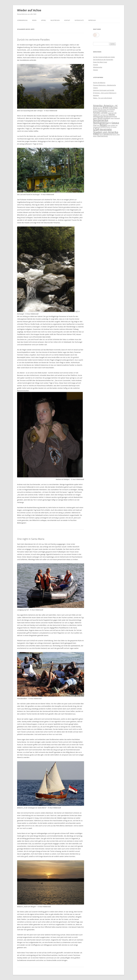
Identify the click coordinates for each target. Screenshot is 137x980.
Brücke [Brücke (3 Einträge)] (95, 109)
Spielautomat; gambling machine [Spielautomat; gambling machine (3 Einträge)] (102, 127)
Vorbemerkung (22, 20)
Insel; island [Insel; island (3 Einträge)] (110, 111)
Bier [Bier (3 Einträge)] (101, 108)
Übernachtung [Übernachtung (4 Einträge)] (102, 136)
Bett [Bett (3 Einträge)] (99, 108)
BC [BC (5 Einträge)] (117, 106)
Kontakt (67, 20)
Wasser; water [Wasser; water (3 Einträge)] (116, 135)
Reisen (34, 20)
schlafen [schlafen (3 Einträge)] (113, 125)
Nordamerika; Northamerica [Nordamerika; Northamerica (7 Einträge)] (101, 121)
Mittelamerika (98, 67)
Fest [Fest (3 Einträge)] (108, 109)
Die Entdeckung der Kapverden (103, 60)
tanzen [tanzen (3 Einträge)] (115, 127)
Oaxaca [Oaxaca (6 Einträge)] (115, 123)
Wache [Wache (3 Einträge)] (101, 135)
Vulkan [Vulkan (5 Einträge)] (96, 134)
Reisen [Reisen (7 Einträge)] (103, 125)
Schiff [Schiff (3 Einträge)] (109, 125)
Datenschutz (79, 20)
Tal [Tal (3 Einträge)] (112, 127)
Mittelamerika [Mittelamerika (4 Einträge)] (98, 116)
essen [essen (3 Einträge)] (105, 109)
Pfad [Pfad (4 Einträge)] (95, 125)
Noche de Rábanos (99, 83)
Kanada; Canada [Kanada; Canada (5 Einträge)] (100, 113)
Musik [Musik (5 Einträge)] (100, 118)
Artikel (44, 20)
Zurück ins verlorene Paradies (33, 39)
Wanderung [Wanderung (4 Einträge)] (108, 134)
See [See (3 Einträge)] (117, 125)
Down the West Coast (100, 62)
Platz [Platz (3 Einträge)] (98, 125)
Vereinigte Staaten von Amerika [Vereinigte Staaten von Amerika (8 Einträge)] (106, 131)
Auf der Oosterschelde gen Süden (104, 57)
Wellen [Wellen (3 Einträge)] (95, 136)
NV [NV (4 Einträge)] (110, 123)
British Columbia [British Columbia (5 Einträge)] (110, 108)
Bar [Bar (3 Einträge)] (114, 106)
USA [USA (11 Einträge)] (96, 129)
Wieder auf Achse (29, 10)
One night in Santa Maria (31, 539)
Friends (96, 65)
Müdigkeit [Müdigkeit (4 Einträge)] (107, 118)
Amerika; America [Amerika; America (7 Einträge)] (103, 105)
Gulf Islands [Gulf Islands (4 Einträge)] (103, 111)
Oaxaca (96, 70)
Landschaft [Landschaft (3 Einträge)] (111, 113)
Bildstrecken (55, 20)
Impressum (92, 20)
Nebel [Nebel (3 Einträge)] (112, 118)
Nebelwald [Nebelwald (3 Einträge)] (117, 118)
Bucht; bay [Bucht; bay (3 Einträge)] (100, 109)
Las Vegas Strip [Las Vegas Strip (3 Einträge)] (104, 115)
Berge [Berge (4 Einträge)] (95, 108)
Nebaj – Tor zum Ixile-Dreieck (103, 98)
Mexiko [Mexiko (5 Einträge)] (112, 114)
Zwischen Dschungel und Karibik (104, 90)
